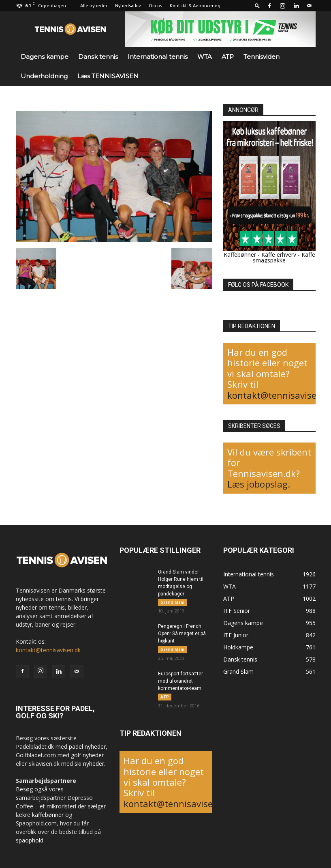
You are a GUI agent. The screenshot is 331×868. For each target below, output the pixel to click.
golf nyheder (87, 755)
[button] (257, 5)
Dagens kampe (45, 57)
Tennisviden (262, 57)
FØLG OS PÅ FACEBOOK (258, 285)
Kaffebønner (240, 255)
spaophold (30, 840)
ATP (228, 57)
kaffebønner (48, 815)
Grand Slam (172, 602)
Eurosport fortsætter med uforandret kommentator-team (180, 681)
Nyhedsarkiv (128, 6)
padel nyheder (87, 747)
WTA (205, 57)
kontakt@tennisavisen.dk (48, 650)
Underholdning (44, 76)
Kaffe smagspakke (284, 257)
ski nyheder (89, 764)
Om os (155, 6)
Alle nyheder (94, 6)
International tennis (158, 57)
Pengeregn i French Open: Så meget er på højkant (182, 634)
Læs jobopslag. (259, 484)
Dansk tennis (98, 57)
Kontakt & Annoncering (195, 6)
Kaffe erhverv (279, 255)
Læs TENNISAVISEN (108, 76)
